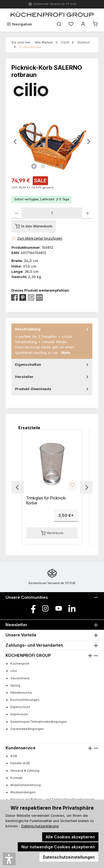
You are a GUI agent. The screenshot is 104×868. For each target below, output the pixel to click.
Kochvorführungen (25, 700)
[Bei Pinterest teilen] (23, 297)
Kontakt (16, 778)
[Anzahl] (52, 213)
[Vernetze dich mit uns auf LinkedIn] (72, 608)
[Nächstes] (88, 142)
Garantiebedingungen (27, 729)
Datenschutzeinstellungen (69, 857)
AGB (14, 756)
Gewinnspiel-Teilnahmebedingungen (39, 722)
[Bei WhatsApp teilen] (31, 297)
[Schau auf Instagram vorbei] (45, 608)
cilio (14, 671)
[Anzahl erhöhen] (87, 213)
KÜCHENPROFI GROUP (28, 655)
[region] (52, 142)
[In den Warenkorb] (34, 226)
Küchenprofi (20, 664)
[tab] (52, 341)
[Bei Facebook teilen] (14, 297)
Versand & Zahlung (25, 771)
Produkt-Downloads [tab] (52, 389)
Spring (15, 685)
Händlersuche (21, 693)
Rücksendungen (23, 792)
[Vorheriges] (16, 142)
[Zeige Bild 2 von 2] (43, 166)
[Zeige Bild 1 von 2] (34, 166)
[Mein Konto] (83, 24)
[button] (18, 487)
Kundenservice (21, 748)
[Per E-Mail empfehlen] (39, 297)
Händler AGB (20, 763)
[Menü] (19, 24)
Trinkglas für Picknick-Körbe (47, 500)
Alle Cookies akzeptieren (70, 837)
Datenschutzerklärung (40, 826)
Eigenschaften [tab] (52, 365)
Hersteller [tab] (52, 377)
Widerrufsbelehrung (26, 785)
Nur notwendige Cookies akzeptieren (58, 847)
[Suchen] (59, 24)
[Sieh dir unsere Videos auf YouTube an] (59, 608)
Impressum (19, 714)
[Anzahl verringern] (17, 213)
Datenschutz (20, 707)
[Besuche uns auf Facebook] (32, 608)
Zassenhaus (20, 678)
